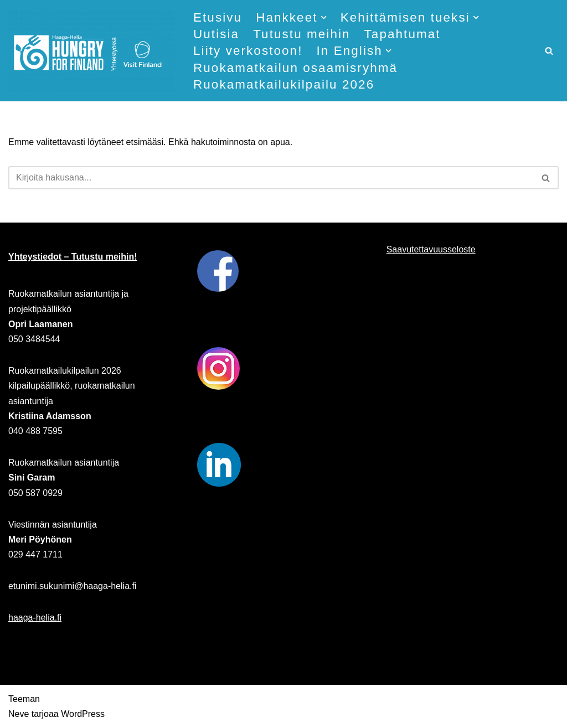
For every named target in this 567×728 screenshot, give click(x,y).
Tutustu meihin (301, 34)
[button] (324, 17)
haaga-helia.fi (35, 618)
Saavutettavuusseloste (431, 249)
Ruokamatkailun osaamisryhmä (295, 68)
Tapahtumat (403, 34)
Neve (19, 714)
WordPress (83, 714)
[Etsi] (549, 51)
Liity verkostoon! (248, 51)
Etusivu (218, 17)
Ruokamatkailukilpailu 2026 (284, 84)
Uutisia (216, 34)
